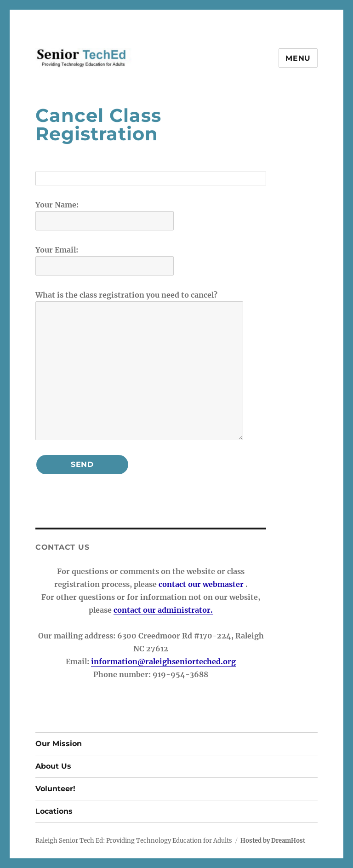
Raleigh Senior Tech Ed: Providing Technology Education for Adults (134, 841)
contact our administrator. (163, 610)
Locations (54, 811)
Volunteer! (55, 789)
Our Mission (59, 744)
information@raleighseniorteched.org (163, 661)
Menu (298, 58)
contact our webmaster (202, 584)
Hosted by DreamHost (273, 841)
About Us (53, 766)
